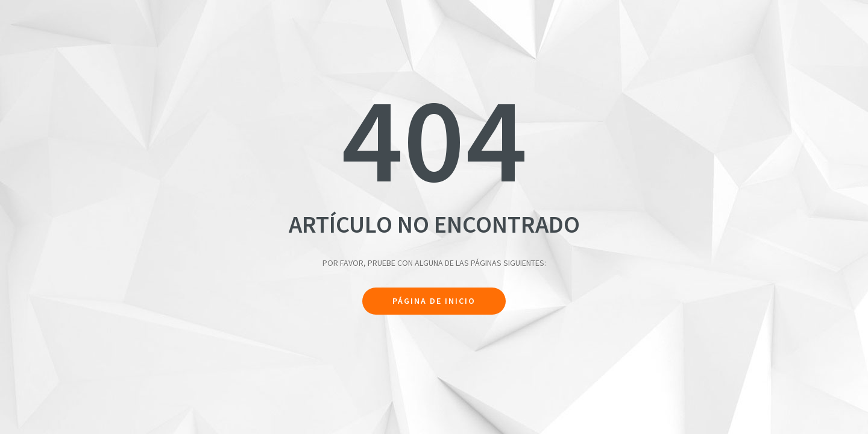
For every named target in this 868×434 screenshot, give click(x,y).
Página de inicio (434, 301)
